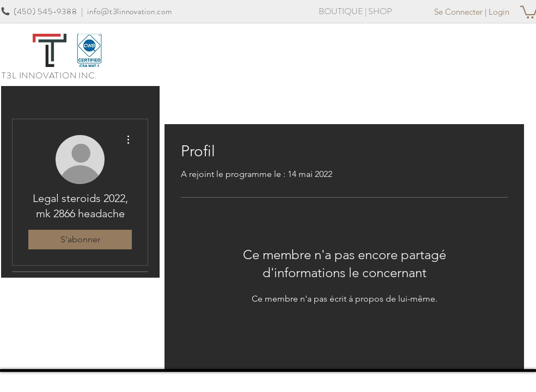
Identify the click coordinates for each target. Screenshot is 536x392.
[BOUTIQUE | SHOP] (355, 11)
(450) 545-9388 (45, 11)
